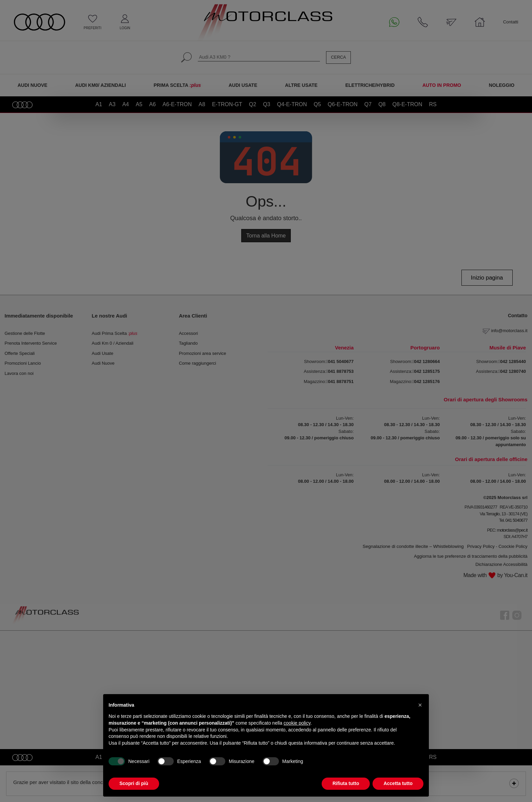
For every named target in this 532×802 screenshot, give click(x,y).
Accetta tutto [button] (398, 783)
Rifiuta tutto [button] (346, 783)
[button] (420, 705)
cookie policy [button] (297, 723)
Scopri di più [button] (134, 783)
